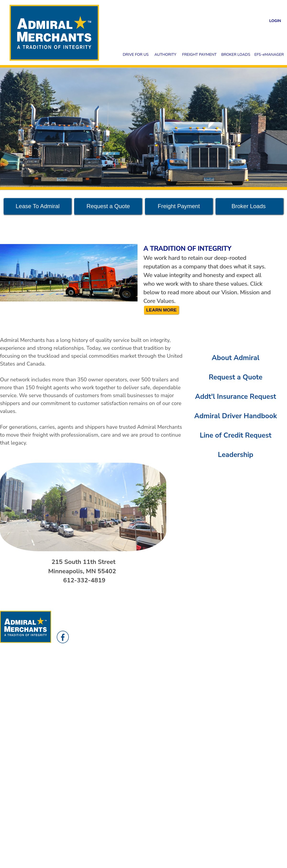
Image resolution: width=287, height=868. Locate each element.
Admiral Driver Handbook (236, 416)
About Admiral (235, 358)
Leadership (236, 455)
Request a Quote (236, 377)
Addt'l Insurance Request (236, 397)
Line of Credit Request (236, 435)
